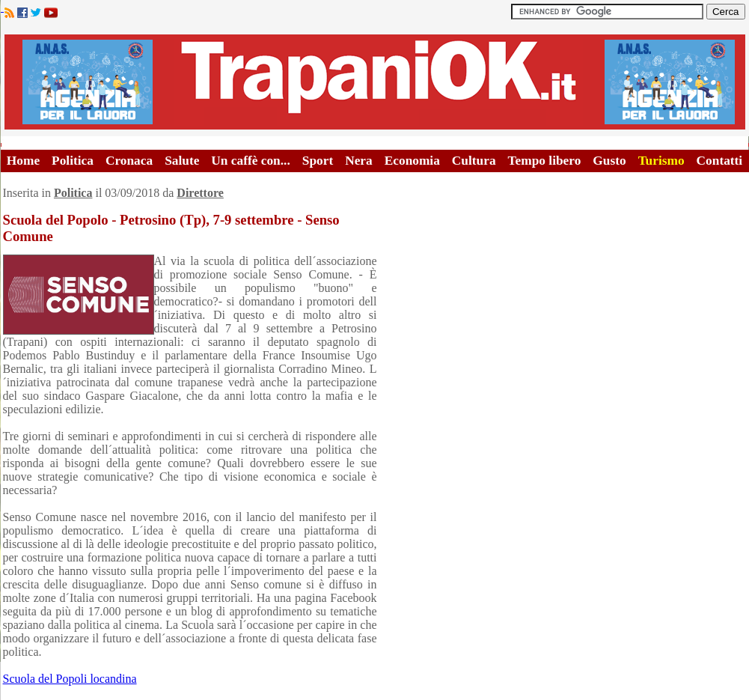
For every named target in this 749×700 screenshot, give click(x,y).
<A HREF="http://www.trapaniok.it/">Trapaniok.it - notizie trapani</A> (375, 82)
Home (23, 161)
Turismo (661, 161)
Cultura (474, 161)
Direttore (200, 193)
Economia (412, 161)
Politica (73, 161)
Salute (182, 161)
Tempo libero (545, 161)
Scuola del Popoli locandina (70, 679)
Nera (359, 161)
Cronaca (129, 161)
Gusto (609, 161)
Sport (318, 161)
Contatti (720, 161)
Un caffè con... (250, 161)
